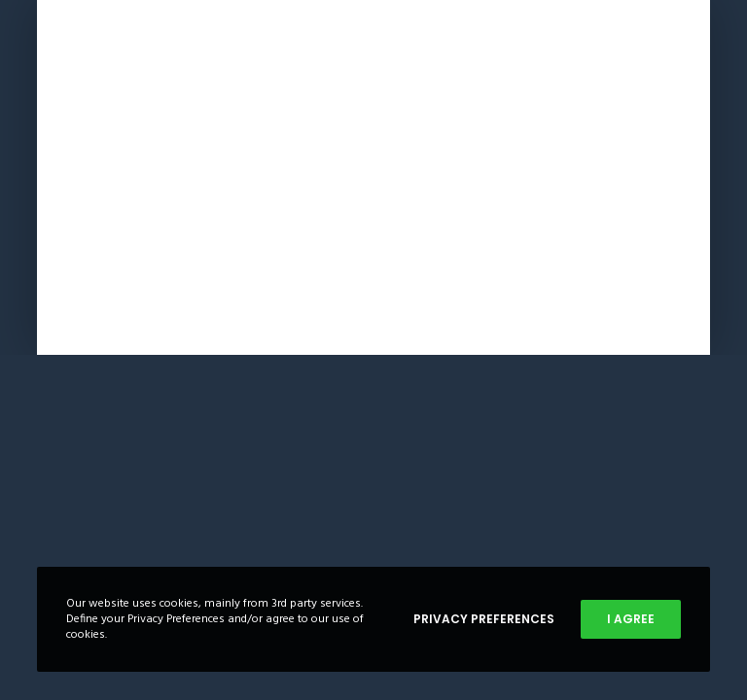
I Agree (631, 619)
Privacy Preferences (484, 619)
